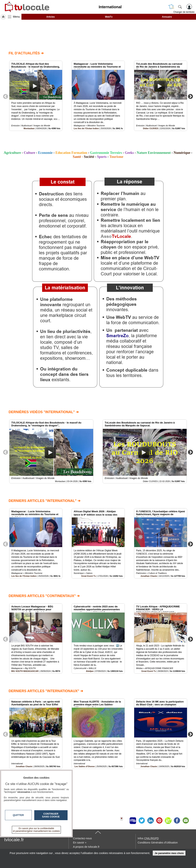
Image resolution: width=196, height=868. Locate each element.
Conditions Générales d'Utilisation (158, 843)
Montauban (29, 128)
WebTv (109, 17)
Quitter (18, 815)
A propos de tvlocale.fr (86, 847)
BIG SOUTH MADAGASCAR (25, 671)
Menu (16, 17)
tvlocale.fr (14, 840)
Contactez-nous (82, 838)
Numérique (182, 153)
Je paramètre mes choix (169, 853)
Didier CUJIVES (151, 128)
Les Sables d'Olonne (85, 766)
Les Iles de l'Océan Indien (86, 128)
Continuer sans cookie (51, 815)
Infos (148, 838)
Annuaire (167, 17)
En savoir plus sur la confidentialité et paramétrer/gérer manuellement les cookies (36, 830)
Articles (51, 17)
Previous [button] (6, 96)
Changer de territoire (184, 12)
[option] (36, 96)
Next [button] (190, 96)
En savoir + (80, 843)
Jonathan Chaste (149, 576)
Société (89, 157)
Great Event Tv (88, 576)
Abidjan (90, 671)
